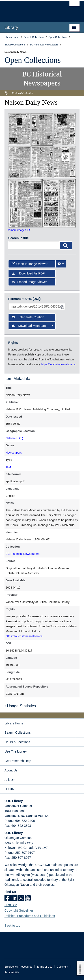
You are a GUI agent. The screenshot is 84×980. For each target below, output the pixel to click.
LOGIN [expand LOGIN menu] (9, 789)
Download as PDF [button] (28, 273)
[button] (23, 925)
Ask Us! (10, 780)
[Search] (66, 245)
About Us (11, 770)
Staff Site (11, 905)
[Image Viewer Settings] (61, 264)
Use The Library (16, 751)
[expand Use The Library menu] (80, 752)
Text (8, 467)
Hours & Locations (17, 742)
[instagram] (21, 898)
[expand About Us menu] (80, 770)
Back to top (14, 926)
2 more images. (19, 230)
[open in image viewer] (19, 129)
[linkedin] (14, 898)
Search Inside (18, 238)
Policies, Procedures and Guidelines (30, 916)
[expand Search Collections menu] (80, 733)
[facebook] (8, 898)
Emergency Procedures (18, 967)
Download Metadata (33, 326)
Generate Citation (28, 317)
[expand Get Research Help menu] (80, 761)
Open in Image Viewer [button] (30, 264)
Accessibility (12, 972)
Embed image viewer (29, 282)
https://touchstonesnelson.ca (24, 636)
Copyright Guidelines (19, 910)
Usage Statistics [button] (20, 706)
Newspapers (14, 453)
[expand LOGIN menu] (80, 789)
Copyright (62, 967)
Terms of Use (45, 967)
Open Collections (33, 60)
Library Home (14, 723)
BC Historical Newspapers (23, 554)
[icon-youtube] (28, 898)
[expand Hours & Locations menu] (80, 742)
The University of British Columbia (31, 9)
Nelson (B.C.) (14, 438)
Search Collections (18, 733)
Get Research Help (18, 761)
